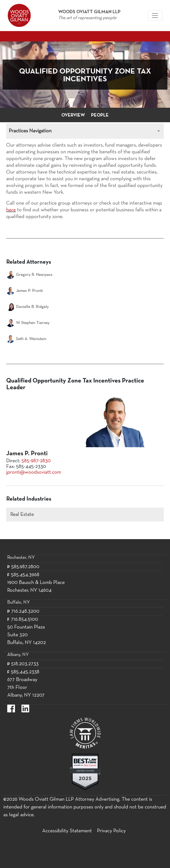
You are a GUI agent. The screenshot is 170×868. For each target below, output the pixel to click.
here (11, 210)
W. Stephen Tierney (28, 323)
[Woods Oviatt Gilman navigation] (155, 16)
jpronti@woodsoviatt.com (34, 472)
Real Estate (22, 515)
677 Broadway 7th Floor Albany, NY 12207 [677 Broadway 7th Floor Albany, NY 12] (26, 688)
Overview (73, 115)
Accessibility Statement (67, 831)
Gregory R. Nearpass (29, 275)
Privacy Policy (111, 831)
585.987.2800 (25, 567)
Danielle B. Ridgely (27, 307)
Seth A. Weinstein (26, 339)
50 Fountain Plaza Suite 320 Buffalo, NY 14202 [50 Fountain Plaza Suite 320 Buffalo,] (27, 635)
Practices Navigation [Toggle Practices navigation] (30, 131)
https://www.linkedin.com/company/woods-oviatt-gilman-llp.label (25, 708)
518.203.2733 (25, 664)
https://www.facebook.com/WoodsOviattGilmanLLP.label (11, 708)
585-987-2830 (36, 461)
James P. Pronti (25, 291)
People (100, 115)
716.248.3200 (25, 611)
